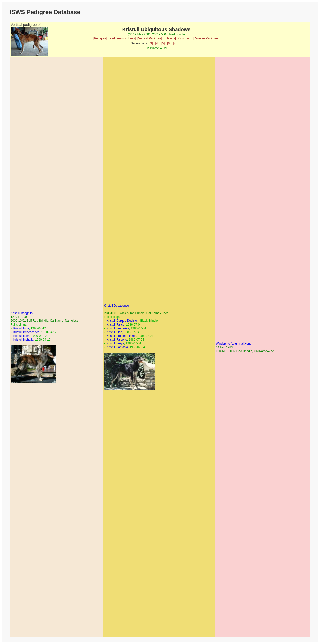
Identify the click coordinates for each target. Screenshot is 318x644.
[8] (180, 43)
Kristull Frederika (118, 328)
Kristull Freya (115, 343)
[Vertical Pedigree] (150, 38)
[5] (163, 43)
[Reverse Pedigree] (206, 38)
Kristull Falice (115, 325)
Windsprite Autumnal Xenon (234, 344)
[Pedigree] (100, 38)
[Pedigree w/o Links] (122, 38)
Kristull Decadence (116, 306)
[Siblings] (170, 38)
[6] (169, 43)
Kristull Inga (21, 328)
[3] (151, 43)
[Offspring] (184, 38)
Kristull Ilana (21, 336)
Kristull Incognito (22, 313)
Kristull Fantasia (117, 347)
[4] (157, 43)
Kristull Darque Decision (123, 321)
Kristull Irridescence (26, 332)
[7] (175, 43)
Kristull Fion (114, 332)
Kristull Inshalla (23, 340)
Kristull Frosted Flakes (122, 336)
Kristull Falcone (117, 340)
